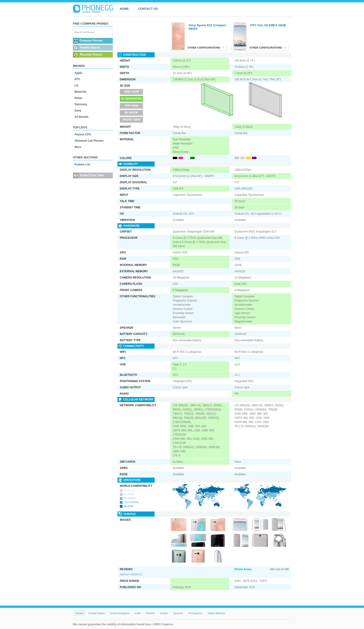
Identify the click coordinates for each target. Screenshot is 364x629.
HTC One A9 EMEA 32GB (268, 25)
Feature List (82, 164)
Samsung (81, 104)
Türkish (150, 613)
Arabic (164, 613)
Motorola (80, 92)
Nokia (78, 98)
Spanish (178, 613)
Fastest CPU (83, 134)
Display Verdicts (131, 575)
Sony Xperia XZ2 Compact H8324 (207, 27)
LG (76, 85)
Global (79, 613)
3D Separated (132, 99)
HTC (77, 79)
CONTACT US (148, 9)
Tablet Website (216, 613)
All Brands (81, 117)
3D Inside (132, 113)
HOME (124, 9)
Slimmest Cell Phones (89, 141)
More (78, 147)
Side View (131, 92)
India (138, 613)
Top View (131, 106)
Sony (78, 111)
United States (97, 613)
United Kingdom (120, 613)
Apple (78, 73)
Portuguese (195, 613)
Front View (131, 120)
